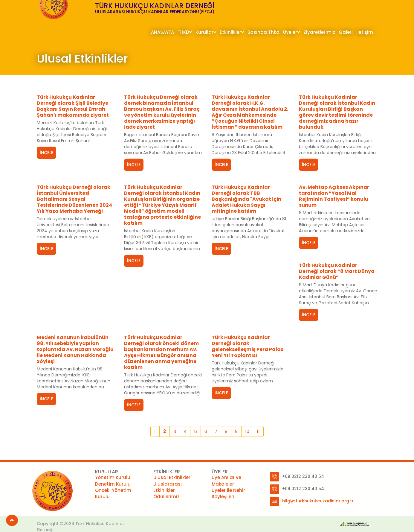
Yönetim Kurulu (113, 469)
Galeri (346, 32)
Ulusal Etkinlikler (172, 469)
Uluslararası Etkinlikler (168, 478)
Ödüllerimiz (166, 488)
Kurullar (206, 32)
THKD (185, 32)
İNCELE (46, 153)
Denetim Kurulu (113, 475)
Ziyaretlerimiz (319, 32)
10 (247, 423)
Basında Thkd (263, 32)
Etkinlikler (232, 32)
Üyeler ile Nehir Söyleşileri (228, 485)
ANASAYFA (162, 32)
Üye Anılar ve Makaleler (226, 472)
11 (258, 423)
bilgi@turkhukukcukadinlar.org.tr (318, 493)
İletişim (365, 32)
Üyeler (291, 32)
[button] (12, 520)
